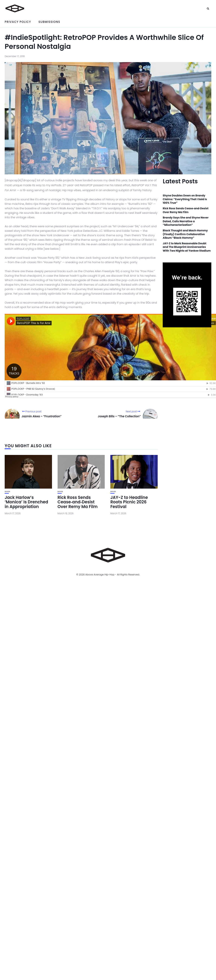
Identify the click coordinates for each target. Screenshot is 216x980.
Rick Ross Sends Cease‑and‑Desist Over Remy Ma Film (78, 502)
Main (7, 491)
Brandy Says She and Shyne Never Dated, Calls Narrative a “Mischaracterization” (186, 221)
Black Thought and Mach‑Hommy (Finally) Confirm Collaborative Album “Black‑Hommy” (185, 234)
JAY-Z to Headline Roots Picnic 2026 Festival (129, 502)
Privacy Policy (18, 22)
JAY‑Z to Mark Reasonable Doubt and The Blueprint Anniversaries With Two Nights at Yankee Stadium (187, 247)
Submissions (49, 22)
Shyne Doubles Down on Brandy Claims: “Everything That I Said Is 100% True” (185, 199)
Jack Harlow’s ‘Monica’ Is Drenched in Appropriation (26, 502)
